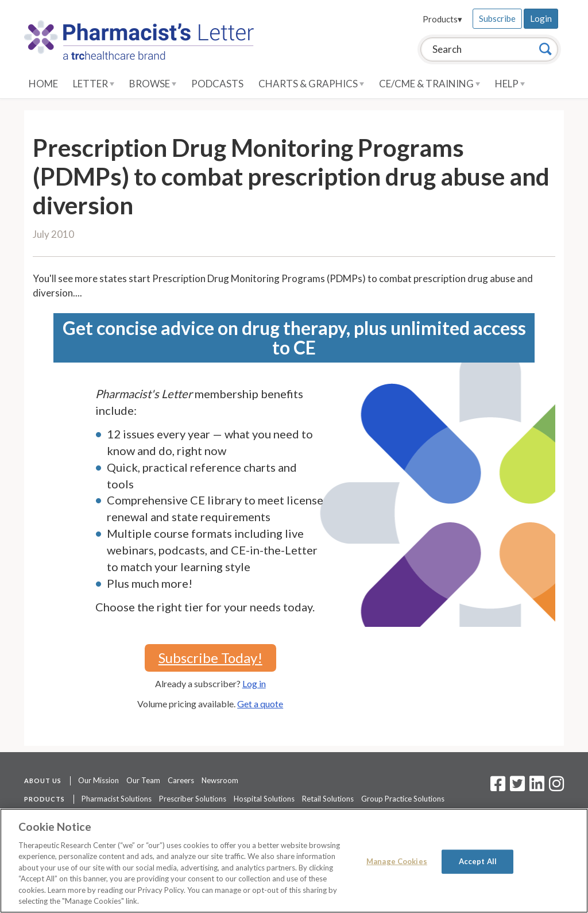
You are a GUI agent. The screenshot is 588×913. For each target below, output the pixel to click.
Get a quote (260, 704)
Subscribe (497, 18)
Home (43, 84)
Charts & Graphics (311, 84)
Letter (94, 84)
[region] (294, 861)
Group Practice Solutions (403, 799)
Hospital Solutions (264, 799)
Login (541, 18)
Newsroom (220, 780)
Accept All (478, 861)
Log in (254, 683)
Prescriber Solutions (193, 799)
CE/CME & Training (430, 84)
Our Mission (98, 780)
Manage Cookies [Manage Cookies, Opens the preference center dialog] (397, 861)
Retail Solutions (328, 799)
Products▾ (442, 19)
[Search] (546, 49)
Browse (153, 84)
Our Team (143, 780)
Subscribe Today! (210, 658)
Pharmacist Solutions (117, 799)
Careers (181, 780)
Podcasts (217, 84)
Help (510, 84)
